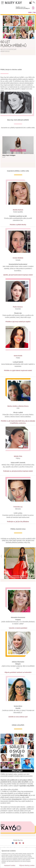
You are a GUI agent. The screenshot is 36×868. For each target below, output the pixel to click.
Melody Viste (18, 451)
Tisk (34, 13)
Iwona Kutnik (18, 350)
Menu (2, 2)
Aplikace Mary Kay (8, 843)
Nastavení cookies (10, 865)
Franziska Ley (18, 502)
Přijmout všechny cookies (27, 865)
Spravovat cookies (19, 843)
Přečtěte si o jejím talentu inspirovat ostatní (18, 365)
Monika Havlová (18, 205)
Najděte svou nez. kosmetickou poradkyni (22, 8)
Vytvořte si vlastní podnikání (18, 623)
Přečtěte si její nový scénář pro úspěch (18, 316)
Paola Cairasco (18, 302)
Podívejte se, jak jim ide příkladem (18, 516)
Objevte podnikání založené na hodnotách (18, 667)
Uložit (30, 13)
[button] (1, 559)
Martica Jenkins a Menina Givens (18, 401)
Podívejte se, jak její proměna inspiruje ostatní (18, 466)
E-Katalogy (28, 843)
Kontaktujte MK (18, 845)
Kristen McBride (18, 253)
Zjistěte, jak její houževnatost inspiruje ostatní (18, 270)
